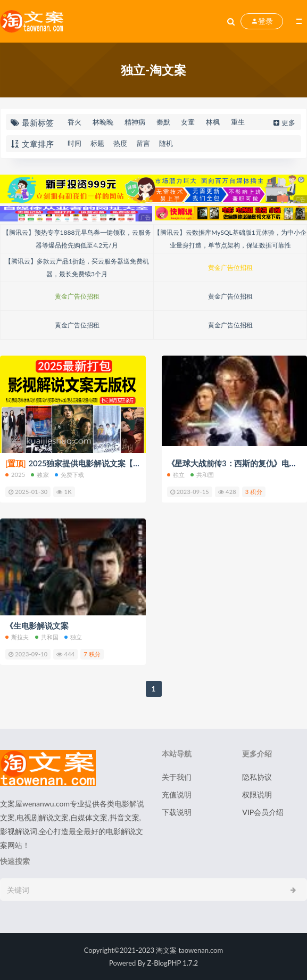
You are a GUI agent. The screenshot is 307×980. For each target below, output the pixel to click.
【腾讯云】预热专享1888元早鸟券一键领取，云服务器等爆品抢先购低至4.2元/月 (77, 239)
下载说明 (177, 812)
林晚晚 (103, 122)
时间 (74, 143)
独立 (176, 475)
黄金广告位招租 (230, 267)
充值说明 (177, 794)
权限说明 (257, 794)
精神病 (135, 122)
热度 (120, 143)
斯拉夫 (17, 637)
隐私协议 (257, 777)
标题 (97, 143)
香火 (74, 122)
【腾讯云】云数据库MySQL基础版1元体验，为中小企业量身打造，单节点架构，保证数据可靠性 (230, 239)
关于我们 (177, 777)
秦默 (163, 122)
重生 (238, 122)
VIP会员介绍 (263, 812)
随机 (166, 143)
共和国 (202, 475)
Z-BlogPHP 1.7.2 (173, 963)
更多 (283, 122)
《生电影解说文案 (37, 625)
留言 (143, 143)
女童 (188, 122)
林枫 (213, 122)
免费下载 (70, 475)
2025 (15, 475)
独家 (40, 475)
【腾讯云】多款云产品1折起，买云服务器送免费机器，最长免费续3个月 (77, 267)
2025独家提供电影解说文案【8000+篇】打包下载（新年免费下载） (136, 463)
